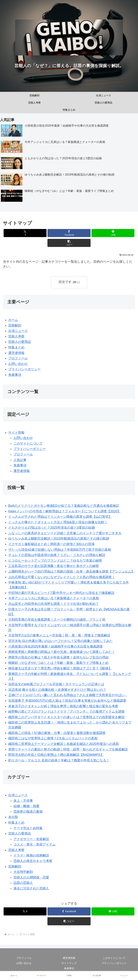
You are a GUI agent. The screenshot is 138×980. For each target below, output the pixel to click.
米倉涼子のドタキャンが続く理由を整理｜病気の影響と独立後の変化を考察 (63, 706)
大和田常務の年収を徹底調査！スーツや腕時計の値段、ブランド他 (57, 620)
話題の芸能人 (23, 883)
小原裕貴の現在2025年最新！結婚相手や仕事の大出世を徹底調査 (56, 646)
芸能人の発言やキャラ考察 (33, 861)
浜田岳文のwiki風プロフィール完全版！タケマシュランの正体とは (56, 684)
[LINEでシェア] (113, 233)
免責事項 (15, 375)
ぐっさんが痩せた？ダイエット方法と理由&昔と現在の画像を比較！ (58, 522)
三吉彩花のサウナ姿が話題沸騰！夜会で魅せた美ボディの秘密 (54, 566)
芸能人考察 (16, 336)
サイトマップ (69, 963)
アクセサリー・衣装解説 (31, 839)
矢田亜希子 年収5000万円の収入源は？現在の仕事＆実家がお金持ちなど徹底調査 (67, 701)
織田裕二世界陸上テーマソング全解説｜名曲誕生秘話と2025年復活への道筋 (64, 744)
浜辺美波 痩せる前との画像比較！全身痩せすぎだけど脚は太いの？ (57, 690)
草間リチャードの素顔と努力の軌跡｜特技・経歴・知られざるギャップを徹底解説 (68, 749)
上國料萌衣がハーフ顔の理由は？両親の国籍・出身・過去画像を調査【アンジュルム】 (71, 572)
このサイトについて (28, 443)
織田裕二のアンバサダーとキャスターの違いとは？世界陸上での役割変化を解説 (66, 717)
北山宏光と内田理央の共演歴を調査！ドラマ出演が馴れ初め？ (54, 604)
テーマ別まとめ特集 (28, 828)
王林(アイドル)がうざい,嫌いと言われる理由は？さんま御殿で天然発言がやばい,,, (68, 695)
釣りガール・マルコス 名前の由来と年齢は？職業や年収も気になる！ (59, 760)
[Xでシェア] (25, 233)
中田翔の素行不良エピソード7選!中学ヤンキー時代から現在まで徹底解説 (61, 593)
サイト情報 (16, 433)
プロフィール (18, 358)
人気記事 (20, 460)
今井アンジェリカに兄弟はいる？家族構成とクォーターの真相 (54, 598)
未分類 (13, 817)
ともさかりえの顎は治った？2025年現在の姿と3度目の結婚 (52, 528)
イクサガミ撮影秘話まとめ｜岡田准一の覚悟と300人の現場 (51, 544)
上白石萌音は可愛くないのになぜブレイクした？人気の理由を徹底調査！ (62, 577)
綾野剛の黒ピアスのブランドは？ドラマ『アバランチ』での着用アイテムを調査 (66, 712)
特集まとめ (16, 347)
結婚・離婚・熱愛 (26, 806)
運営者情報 (16, 353)
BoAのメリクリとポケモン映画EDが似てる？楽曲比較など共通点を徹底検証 (64, 506)
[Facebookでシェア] (69, 233)
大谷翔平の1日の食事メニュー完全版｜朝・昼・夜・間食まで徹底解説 (59, 636)
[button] (69, 243)
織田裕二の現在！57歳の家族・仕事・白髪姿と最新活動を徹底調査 (57, 733)
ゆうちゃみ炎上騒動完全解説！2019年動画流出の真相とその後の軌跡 (59, 539)
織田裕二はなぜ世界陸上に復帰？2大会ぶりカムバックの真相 (53, 738)
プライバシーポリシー (24, 369)
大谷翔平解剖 (23, 872)
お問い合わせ (18, 364)
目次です (65, 282)
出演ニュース (18, 331)
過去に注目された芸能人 (31, 888)
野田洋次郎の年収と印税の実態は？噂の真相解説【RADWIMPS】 (56, 755)
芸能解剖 (15, 325)
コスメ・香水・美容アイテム (34, 844)
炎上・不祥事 (23, 801)
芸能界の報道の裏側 (28, 812)
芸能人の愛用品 (20, 342)
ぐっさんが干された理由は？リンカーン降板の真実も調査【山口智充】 (60, 517)
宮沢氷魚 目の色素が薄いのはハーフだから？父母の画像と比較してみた (60, 641)
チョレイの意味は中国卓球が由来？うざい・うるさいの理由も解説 (57, 555)
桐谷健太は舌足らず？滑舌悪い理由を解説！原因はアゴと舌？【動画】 (60, 668)
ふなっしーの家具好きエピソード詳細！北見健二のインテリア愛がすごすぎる (65, 533)
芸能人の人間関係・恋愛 (31, 877)
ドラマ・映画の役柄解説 (31, 856)
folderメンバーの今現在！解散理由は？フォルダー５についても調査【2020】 (64, 511)
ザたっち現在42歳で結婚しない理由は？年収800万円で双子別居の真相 (60, 550)
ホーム (13, 320)
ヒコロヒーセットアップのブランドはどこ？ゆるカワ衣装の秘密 (55, 561)
